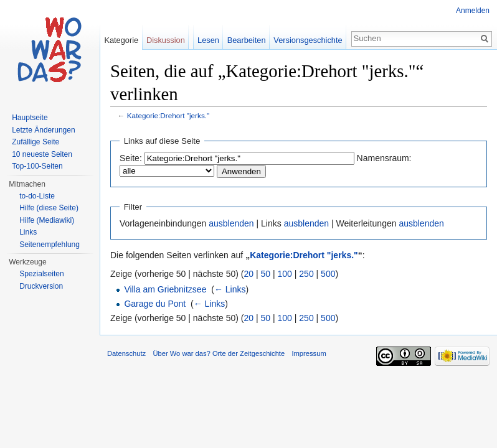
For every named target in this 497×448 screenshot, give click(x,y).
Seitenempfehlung (50, 245)
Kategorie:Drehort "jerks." (168, 115)
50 (266, 274)
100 (285, 274)
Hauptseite (30, 118)
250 (306, 274)
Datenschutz (126, 353)
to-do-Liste (37, 196)
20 (249, 274)
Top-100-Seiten (37, 166)
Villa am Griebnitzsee (165, 289)
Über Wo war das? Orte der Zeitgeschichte (219, 353)
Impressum (309, 353)
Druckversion (41, 286)
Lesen (208, 40)
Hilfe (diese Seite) (49, 208)
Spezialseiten (41, 274)
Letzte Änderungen (43, 130)
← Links (230, 289)
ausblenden (231, 223)
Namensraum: (384, 158)
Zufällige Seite (35, 142)
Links (28, 232)
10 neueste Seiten (42, 154)
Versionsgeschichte (308, 40)
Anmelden (473, 11)
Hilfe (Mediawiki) (47, 220)
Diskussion (166, 40)
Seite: (131, 158)
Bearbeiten (247, 40)
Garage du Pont (155, 304)
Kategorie (121, 40)
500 (328, 274)
